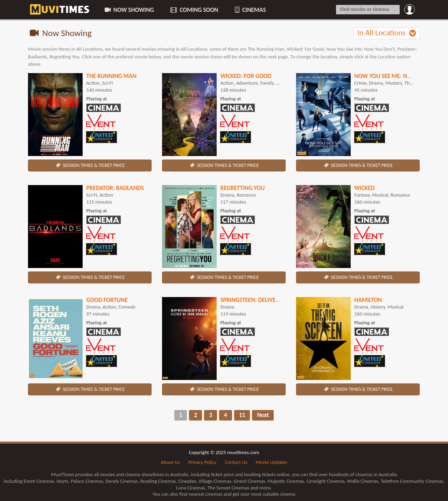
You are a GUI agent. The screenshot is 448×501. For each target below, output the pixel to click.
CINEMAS (250, 10)
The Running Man (111, 76)
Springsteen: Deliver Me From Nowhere (277, 300)
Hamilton (368, 300)
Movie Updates (272, 462)
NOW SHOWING (129, 10)
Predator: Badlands (115, 188)
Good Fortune (107, 300)
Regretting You (242, 188)
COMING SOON (194, 10)
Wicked (364, 188)
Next (263, 415)
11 (242, 415)
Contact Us (236, 462)
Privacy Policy (202, 462)
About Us (170, 462)
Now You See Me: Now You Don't (400, 76)
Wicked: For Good (246, 76)
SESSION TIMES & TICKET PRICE (90, 165)
